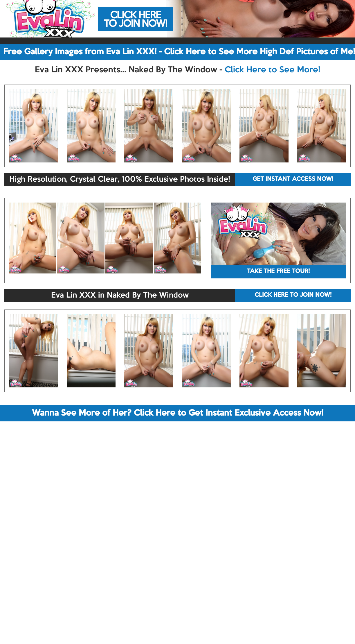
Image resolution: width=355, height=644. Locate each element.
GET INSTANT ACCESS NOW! (293, 179)
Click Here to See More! (272, 70)
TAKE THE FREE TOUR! (278, 271)
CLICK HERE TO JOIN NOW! (293, 295)
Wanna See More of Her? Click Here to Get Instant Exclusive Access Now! (178, 413)
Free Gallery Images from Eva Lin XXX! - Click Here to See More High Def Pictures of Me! (179, 52)
